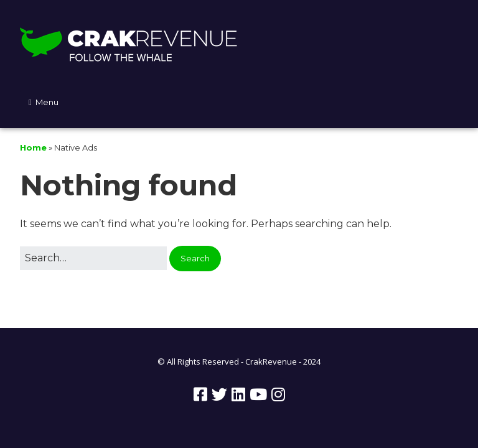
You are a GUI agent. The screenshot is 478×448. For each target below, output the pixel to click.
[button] (195, 259)
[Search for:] (93, 258)
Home (33, 148)
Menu (47, 102)
